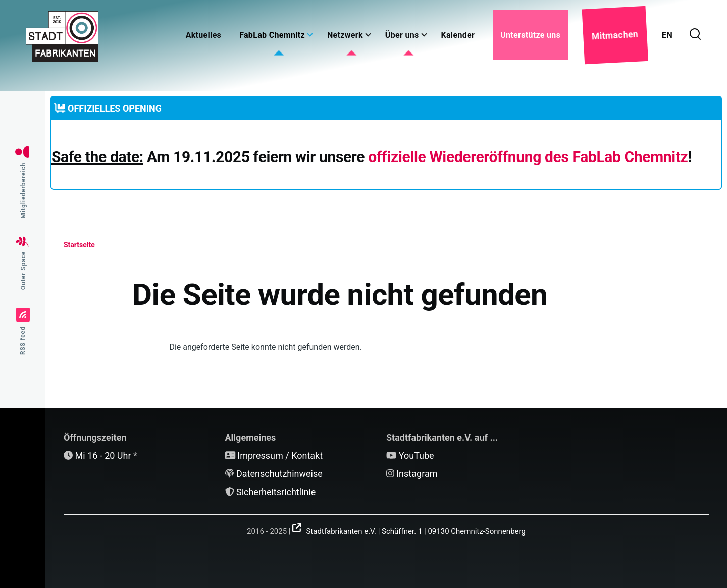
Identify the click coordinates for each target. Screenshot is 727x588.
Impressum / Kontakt (280, 456)
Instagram (417, 474)
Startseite (79, 245)
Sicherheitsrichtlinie (276, 492)
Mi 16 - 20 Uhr (103, 456)
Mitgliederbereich (23, 191)
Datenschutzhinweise (279, 474)
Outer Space (23, 271)
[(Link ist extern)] (409, 528)
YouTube (417, 456)
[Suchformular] (695, 35)
